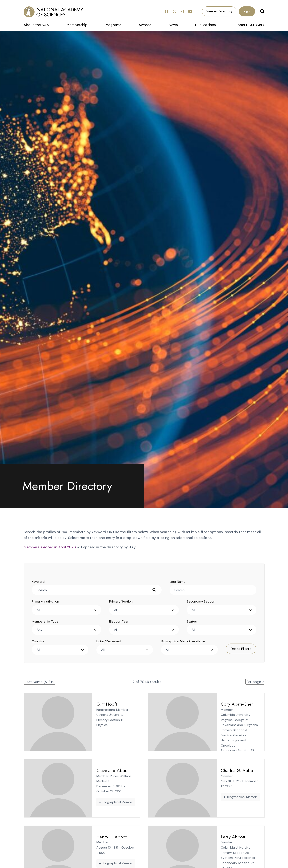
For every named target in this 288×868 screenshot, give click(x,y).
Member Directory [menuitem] (219, 11)
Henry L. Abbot (78, 837)
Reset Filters (241, 649)
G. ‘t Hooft (73, 704)
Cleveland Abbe (78, 770)
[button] (262, 11)
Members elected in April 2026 (50, 547)
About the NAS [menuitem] (36, 25)
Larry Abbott (199, 837)
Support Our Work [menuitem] (249, 25)
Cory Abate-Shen (204, 704)
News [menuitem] (173, 25)
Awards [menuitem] (145, 25)
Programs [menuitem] (113, 25)
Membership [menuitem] (77, 25)
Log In (247, 11)
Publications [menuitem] (205, 25)
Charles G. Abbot (204, 770)
